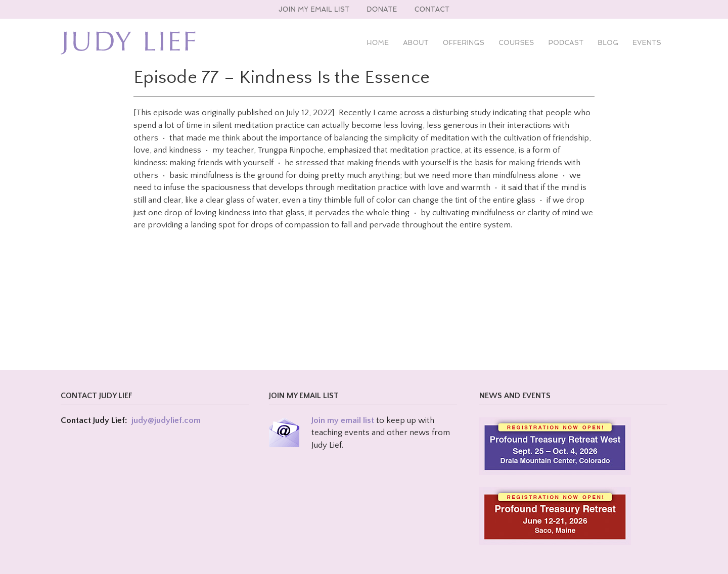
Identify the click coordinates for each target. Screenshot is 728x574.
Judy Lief (128, 43)
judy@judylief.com (166, 420)
